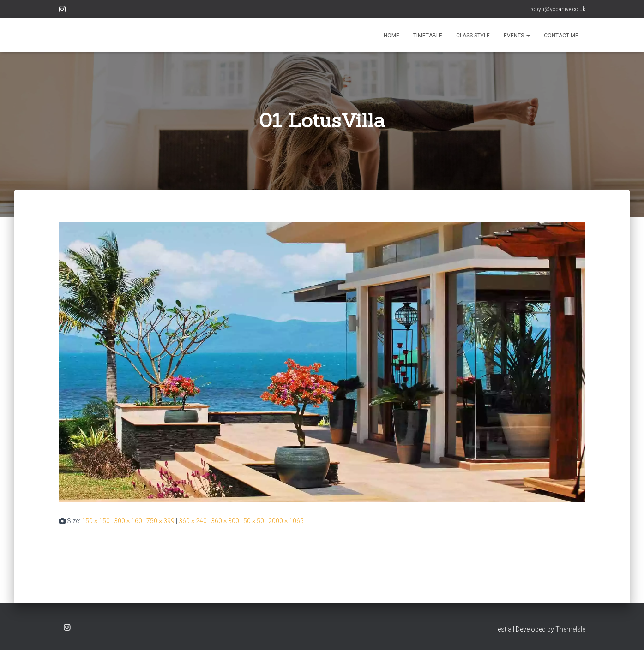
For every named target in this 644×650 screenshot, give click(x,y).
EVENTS (517, 36)
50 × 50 (254, 521)
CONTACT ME (561, 36)
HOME (391, 36)
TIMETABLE (428, 36)
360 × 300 (225, 521)
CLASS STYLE (473, 36)
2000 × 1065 (286, 521)
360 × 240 (193, 521)
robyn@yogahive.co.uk (558, 9)
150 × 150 (96, 521)
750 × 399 (160, 521)
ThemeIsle (570, 629)
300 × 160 (128, 521)
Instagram (62, 11)
